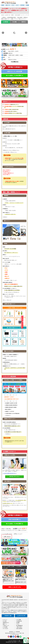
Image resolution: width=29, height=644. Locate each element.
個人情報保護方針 (19, 626)
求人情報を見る (15, 62)
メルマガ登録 (19, 620)
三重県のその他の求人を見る (14, 587)
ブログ (13, 5)
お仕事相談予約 (19, 621)
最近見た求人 (28, 325)
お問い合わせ (7, 537)
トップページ (5, 620)
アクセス (18, 624)
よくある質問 (5, 627)
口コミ (18, 5)
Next (26, 33)
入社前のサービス (6, 626)
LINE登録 (22, 5)
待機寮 (3, 5)
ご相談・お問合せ (19, 627)
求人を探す (5, 621)
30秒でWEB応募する (14, 520)
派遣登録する (8, 616)
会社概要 (18, 623)
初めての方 (8, 5)
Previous (3, 577)
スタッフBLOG (5, 629)
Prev (3, 33)
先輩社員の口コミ (6, 623)
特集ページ (5, 624)
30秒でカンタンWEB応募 (14, 71)
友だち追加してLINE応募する (14, 75)
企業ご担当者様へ (19, 629)
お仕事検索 (28, 318)
